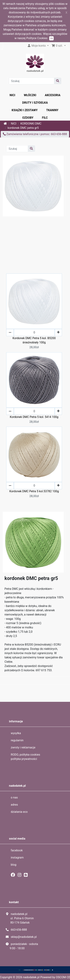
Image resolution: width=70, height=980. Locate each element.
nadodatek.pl (31, 977)
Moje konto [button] (37, 46)
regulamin (17, 740)
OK (51, 38)
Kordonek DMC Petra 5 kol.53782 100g (34, 491)
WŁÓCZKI (30, 95)
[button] (59, 46)
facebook (17, 850)
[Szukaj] (32, 81)
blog (14, 865)
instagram (17, 858)
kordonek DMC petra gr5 (23, 128)
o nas (14, 797)
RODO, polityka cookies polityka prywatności (25, 757)
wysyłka (16, 733)
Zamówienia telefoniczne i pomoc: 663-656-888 (35, 134)
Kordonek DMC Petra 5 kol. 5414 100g (34, 417)
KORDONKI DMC (31, 124)
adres (14, 805)
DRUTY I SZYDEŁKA (35, 103)
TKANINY (52, 110)
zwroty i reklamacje (23, 747)
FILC (45, 118)
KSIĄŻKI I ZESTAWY (25, 110)
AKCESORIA (53, 95)
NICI (12, 95)
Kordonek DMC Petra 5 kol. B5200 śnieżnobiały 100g (34, 340)
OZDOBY (28, 118)
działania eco (19, 812)
